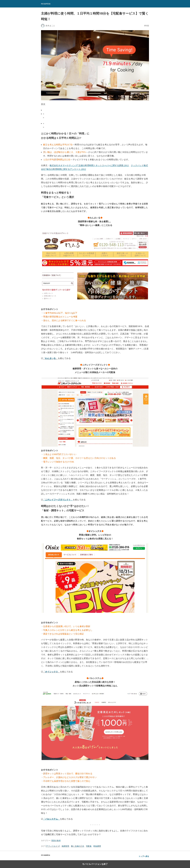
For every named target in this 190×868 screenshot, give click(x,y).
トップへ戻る (144, 856)
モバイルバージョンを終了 (95, 864)
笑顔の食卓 (56, 841)
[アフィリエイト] (53, 846)
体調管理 (65, 846)
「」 (50, 358)
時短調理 (97, 846)
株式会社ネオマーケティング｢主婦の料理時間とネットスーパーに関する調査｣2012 (89, 165)
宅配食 (89, 846)
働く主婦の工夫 (77, 846)
